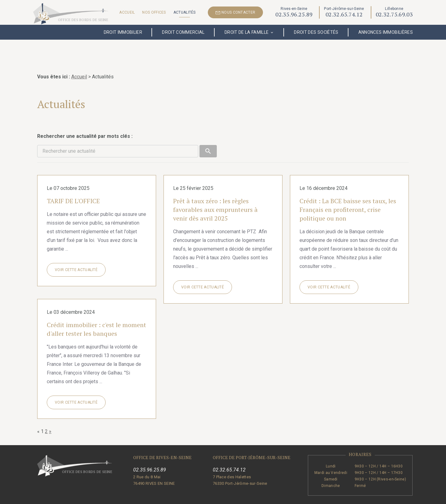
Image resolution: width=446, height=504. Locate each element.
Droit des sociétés (316, 32)
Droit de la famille (247, 32)
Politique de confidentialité (233, 497)
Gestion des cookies (313, 497)
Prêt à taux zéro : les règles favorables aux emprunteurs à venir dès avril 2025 (215, 193)
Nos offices (154, 12)
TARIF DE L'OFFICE (73, 185)
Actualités (185, 12)
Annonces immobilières (386, 32)
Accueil (127, 12)
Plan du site (276, 497)
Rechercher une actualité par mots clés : (85, 120)
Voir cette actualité (76, 254)
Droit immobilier (123, 32)
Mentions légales (185, 497)
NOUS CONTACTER (236, 12)
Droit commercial (183, 32)
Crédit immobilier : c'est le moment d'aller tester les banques (96, 313)
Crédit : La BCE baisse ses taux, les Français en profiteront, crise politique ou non (348, 193)
